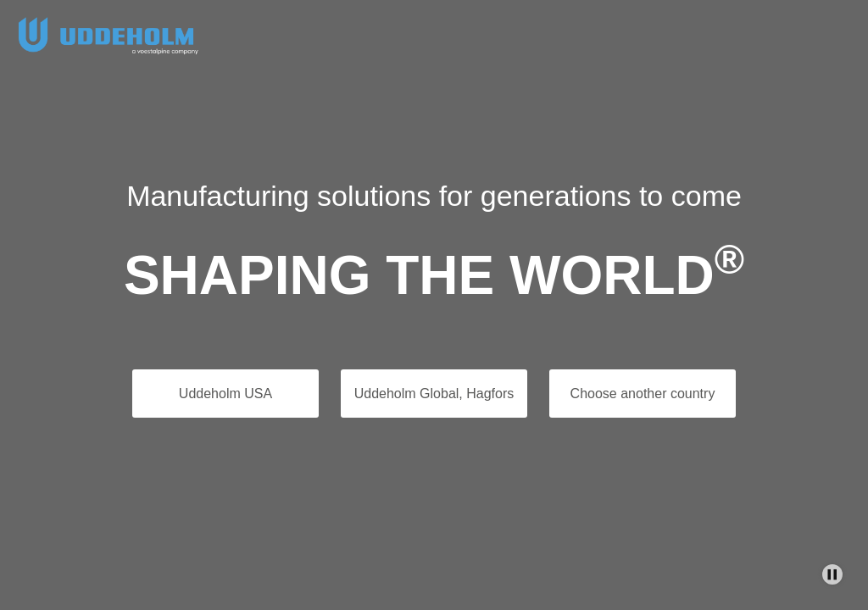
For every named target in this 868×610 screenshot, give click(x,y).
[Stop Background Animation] (832, 574)
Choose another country (643, 394)
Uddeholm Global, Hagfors (434, 394)
